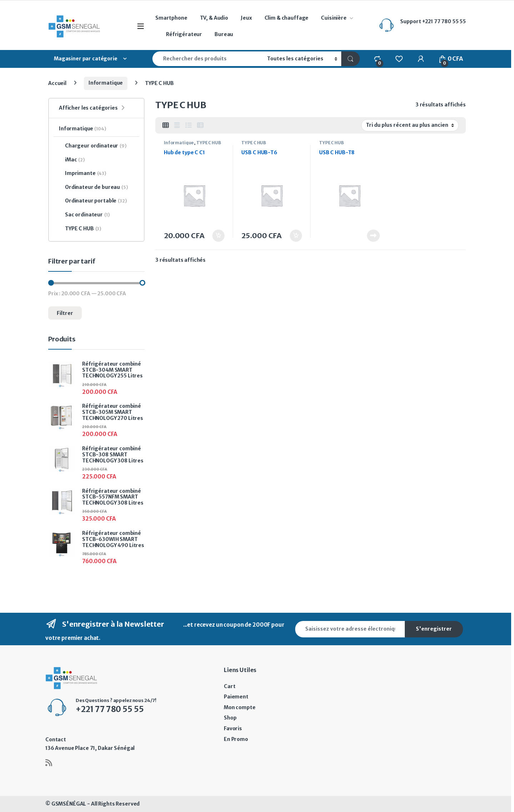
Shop (230, 718)
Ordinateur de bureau (94, 187)
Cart (230, 686)
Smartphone (171, 18)
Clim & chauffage (287, 18)
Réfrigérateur (184, 34)
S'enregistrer (434, 629)
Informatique (106, 83)
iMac (72, 160)
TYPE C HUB (209, 143)
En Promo (236, 739)
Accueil (57, 83)
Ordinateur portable (93, 201)
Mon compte (240, 707)
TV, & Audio (214, 18)
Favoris (233, 728)
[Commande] (410, 125)
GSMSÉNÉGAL (69, 804)
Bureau (224, 34)
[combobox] (208, 59)
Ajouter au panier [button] (218, 236)
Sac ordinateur (84, 215)
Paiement (236, 697)
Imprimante (83, 174)
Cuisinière (334, 18)
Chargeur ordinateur (93, 146)
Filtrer (65, 313)
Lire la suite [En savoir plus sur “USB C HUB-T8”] (373, 236)
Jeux (246, 18)
